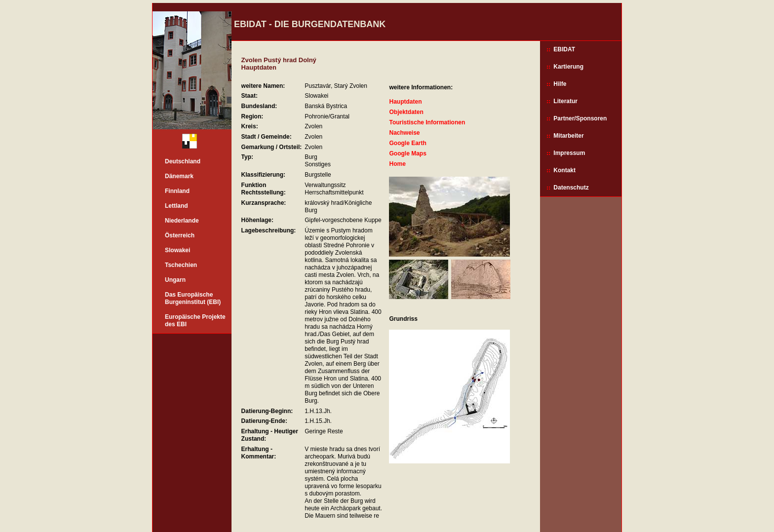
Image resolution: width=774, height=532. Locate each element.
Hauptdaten (405, 102)
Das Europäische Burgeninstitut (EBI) (193, 298)
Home (397, 164)
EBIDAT (564, 49)
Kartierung (568, 67)
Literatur (565, 101)
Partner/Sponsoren (580, 118)
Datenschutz (571, 188)
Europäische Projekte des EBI (195, 321)
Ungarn (175, 280)
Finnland (177, 191)
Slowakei (177, 250)
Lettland (176, 206)
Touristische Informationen (427, 122)
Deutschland (183, 161)
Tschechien (181, 265)
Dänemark (179, 176)
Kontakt (564, 170)
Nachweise (404, 133)
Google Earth (407, 143)
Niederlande (182, 221)
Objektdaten (406, 112)
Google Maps (407, 153)
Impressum (569, 153)
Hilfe (560, 84)
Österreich (180, 235)
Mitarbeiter (568, 136)
